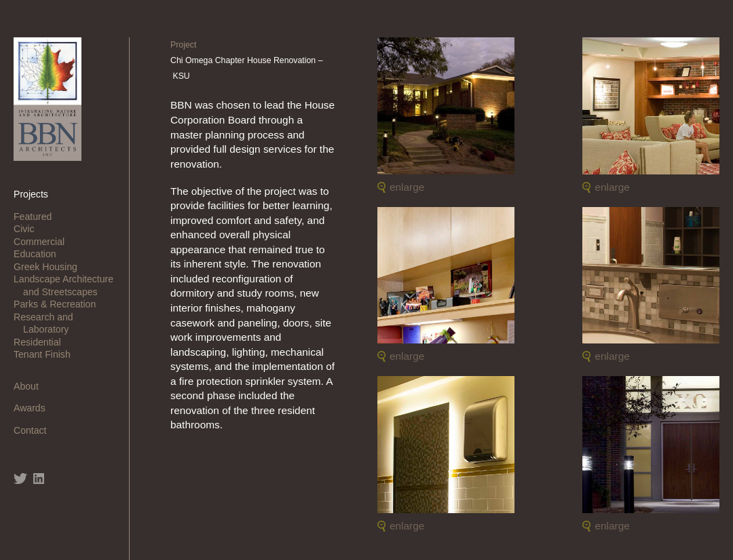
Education (40, 254)
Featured (37, 217)
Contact (35, 430)
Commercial (44, 242)
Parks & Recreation (59, 304)
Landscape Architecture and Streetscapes (68, 285)
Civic (29, 229)
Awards (34, 408)
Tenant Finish (47, 354)
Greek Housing (50, 267)
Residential (42, 342)
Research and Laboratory (48, 323)
